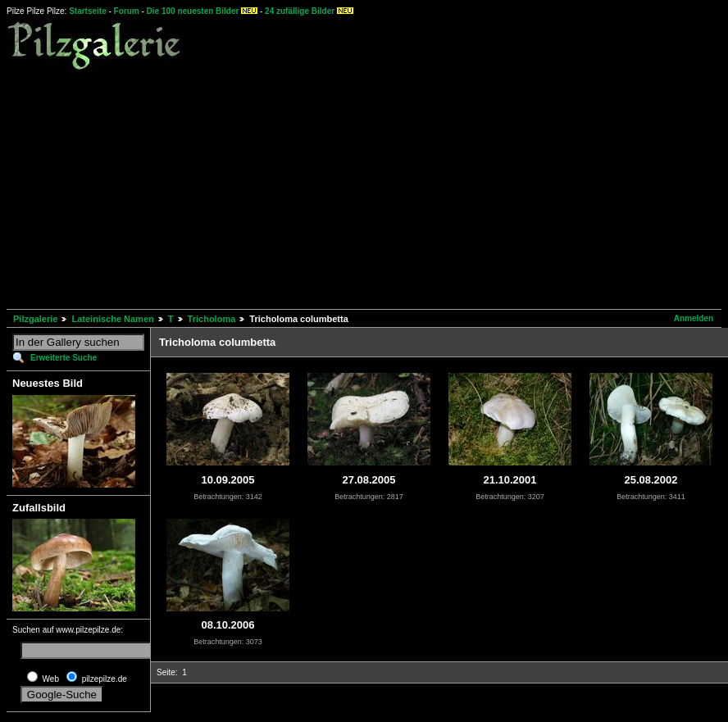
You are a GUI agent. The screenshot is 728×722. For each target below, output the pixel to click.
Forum (127, 11)
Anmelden (694, 318)
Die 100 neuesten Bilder (193, 11)
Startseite (88, 11)
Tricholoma (212, 319)
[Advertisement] (272, 188)
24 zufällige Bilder (300, 11)
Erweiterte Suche (64, 358)
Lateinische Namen (112, 319)
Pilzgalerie (35, 319)
